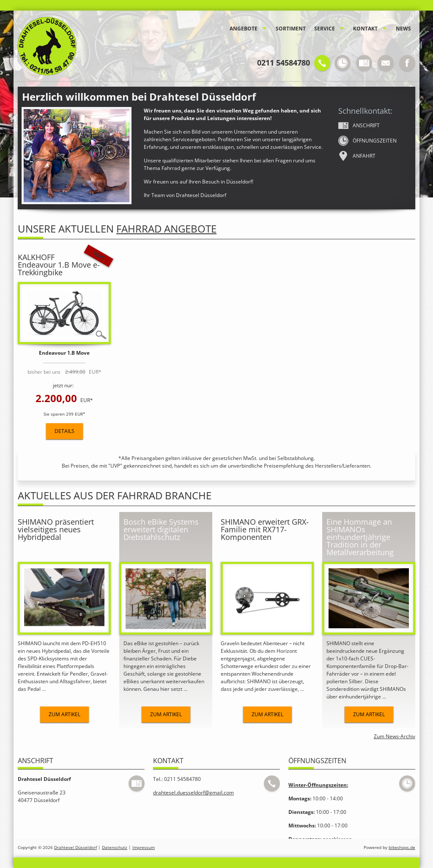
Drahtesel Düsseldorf (75, 847)
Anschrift (359, 126)
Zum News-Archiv (395, 736)
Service (325, 29)
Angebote (244, 29)
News (403, 29)
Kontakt (365, 29)
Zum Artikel (64, 714)
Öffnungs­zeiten (367, 141)
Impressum (144, 847)
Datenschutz (115, 847)
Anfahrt (357, 156)
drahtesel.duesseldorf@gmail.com (193, 793)
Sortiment (291, 29)
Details (64, 431)
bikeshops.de (402, 847)
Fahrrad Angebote (166, 229)
